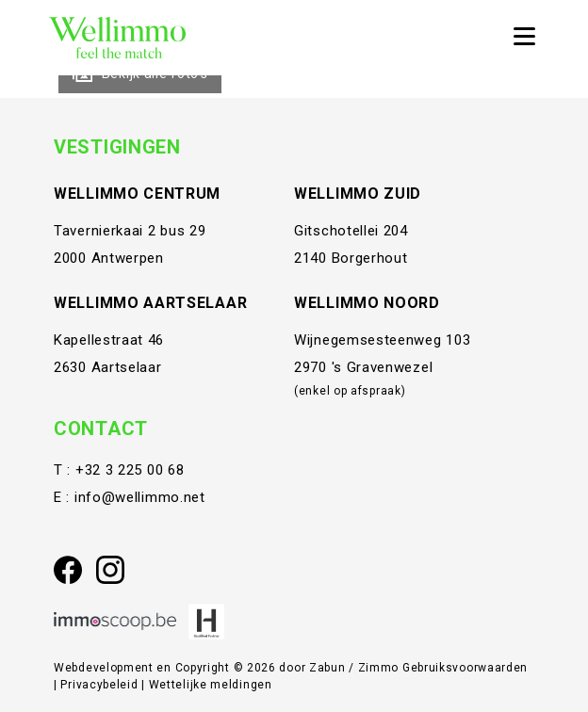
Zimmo (379, 668)
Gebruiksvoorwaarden (465, 668)
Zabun (327, 668)
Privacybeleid (101, 685)
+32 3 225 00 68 (130, 470)
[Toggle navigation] (524, 38)
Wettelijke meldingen (211, 685)
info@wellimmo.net (140, 497)
